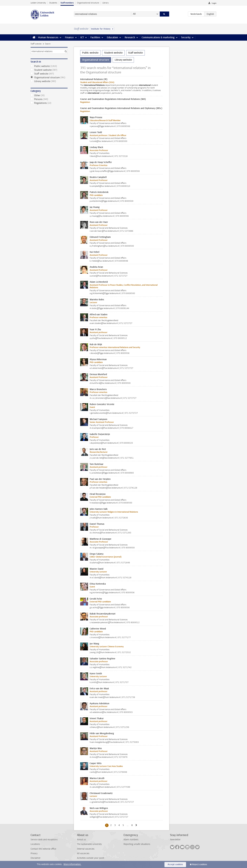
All (134, 14)
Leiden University (38, 3)
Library (105, 3)
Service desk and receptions (44, 840)
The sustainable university (89, 844)
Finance (69, 37)
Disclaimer (36, 858)
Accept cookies (175, 864)
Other (49, 95)
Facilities (95, 37)
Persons (49, 99)
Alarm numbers (131, 840)
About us (81, 840)
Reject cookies (200, 864)
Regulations (49, 103)
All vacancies (83, 853)
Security (186, 37)
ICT (82, 37)
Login (214, 3)
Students (53, 3)
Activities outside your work (91, 858)
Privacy (34, 853)
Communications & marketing (158, 37)
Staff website (36, 44)
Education (112, 37)
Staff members (67, 3)
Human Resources (48, 37)
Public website (49, 66)
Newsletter (175, 840)
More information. (72, 864)
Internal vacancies (86, 849)
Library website (49, 81)
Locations (35, 844)
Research (130, 37)
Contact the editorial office (43, 849)
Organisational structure (88, 3)
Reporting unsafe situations (137, 844)
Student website (49, 70)
